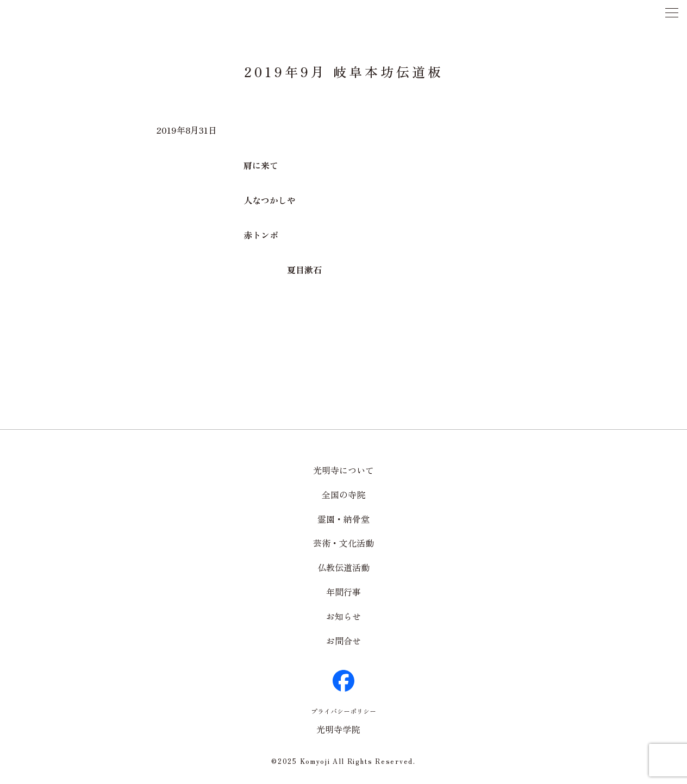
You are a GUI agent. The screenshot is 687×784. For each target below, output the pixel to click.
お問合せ (343, 641)
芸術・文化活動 (343, 543)
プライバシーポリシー (343, 711)
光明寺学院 (338, 729)
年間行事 (343, 592)
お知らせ (343, 616)
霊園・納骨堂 (343, 519)
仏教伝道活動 (343, 567)
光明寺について (343, 470)
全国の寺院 (343, 494)
